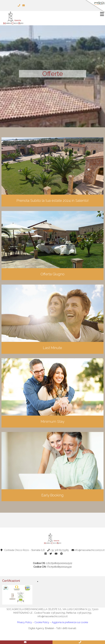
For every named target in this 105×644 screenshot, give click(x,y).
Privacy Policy (25, 622)
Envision (50, 628)
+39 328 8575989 (58, 550)
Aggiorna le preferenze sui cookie (70, 622)
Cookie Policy (42, 622)
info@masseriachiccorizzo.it (88, 550)
